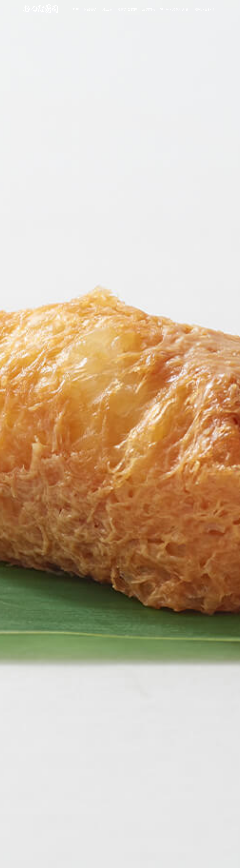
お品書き (90, 9)
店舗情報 (149, 9)
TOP (76, 9)
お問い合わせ (204, 9)
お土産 (107, 9)
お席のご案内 (127, 9)
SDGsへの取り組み (175, 9)
